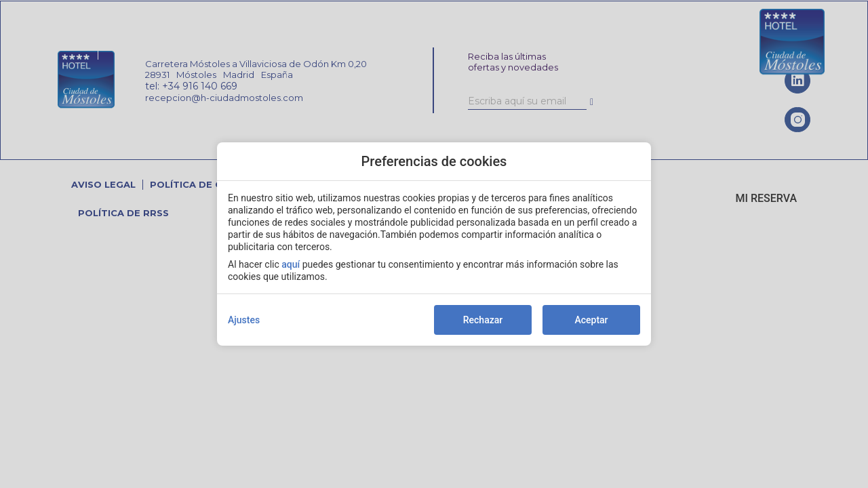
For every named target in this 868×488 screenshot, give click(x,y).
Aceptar (591, 320)
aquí (291, 264)
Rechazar (483, 320)
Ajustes (244, 320)
